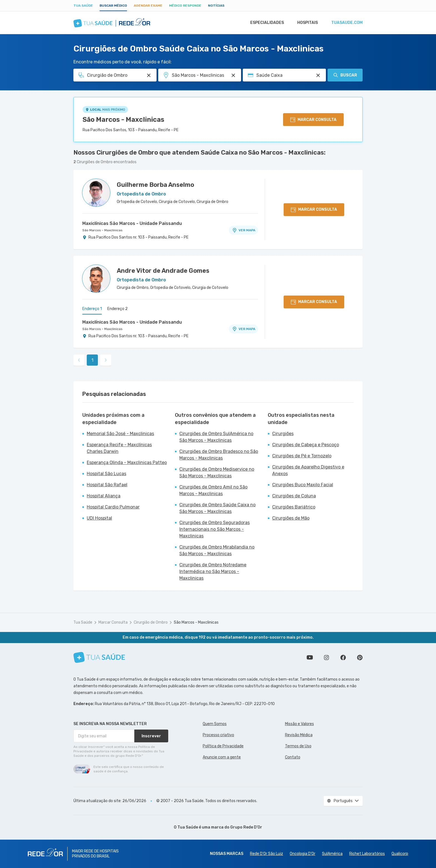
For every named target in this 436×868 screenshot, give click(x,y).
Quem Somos (215, 724)
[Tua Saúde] (99, 657)
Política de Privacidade (223, 746)
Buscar (345, 75)
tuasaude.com (346, 23)
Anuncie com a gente (222, 757)
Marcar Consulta (113, 622)
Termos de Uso (298, 746)
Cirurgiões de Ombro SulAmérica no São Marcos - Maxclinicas (216, 437)
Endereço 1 (92, 309)
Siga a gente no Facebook (343, 658)
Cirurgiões (283, 434)
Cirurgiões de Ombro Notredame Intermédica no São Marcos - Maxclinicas (213, 571)
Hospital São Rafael (107, 485)
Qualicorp (400, 854)
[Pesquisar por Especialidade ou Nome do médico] (149, 75)
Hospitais (306, 23)
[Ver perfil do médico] (96, 193)
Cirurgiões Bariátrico (294, 507)
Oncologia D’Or (303, 854)
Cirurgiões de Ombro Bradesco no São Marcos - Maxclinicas (219, 455)
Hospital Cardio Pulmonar (113, 507)
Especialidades (264, 23)
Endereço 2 (117, 309)
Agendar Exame (148, 6)
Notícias (216, 6)
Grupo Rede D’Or (246, 827)
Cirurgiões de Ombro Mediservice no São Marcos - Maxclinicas (217, 473)
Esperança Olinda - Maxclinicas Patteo (127, 462)
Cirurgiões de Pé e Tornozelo (302, 456)
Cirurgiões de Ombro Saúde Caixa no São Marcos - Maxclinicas (217, 508)
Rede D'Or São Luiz (267, 854)
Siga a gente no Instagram (326, 658)
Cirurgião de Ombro (151, 622)
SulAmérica (332, 854)
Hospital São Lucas (106, 474)
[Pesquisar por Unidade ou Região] (233, 75)
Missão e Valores (299, 724)
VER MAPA (244, 230)
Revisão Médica (299, 735)
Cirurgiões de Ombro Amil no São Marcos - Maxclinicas (213, 490)
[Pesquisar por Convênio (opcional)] (318, 75)
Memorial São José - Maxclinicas (120, 434)
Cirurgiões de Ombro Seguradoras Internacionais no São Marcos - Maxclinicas (215, 529)
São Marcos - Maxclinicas (123, 120)
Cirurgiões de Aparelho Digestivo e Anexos (308, 470)
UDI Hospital (99, 518)
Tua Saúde (83, 6)
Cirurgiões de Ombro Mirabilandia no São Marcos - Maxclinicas (217, 550)
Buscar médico (113, 6)
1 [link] (92, 360)
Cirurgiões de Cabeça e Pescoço (306, 445)
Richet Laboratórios (367, 854)
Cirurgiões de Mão (291, 518)
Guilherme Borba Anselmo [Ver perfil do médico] (155, 185)
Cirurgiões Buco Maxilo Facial (303, 485)
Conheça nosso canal (310, 658)
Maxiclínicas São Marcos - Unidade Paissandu (132, 223)
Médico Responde (185, 6)
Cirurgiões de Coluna (294, 496)
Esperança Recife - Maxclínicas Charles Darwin (119, 448)
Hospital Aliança (104, 496)
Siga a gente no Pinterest (360, 658)
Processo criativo (218, 735)
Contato (293, 757)
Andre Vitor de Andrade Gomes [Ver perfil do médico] (163, 271)
